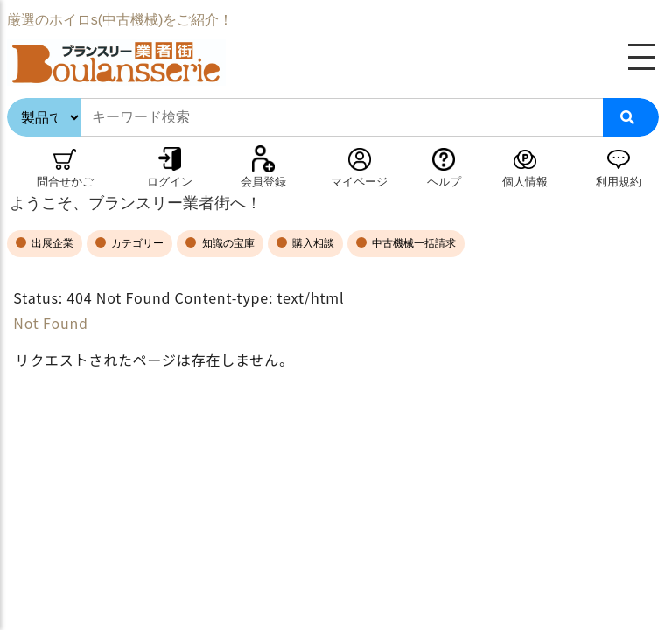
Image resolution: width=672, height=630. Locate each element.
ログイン (170, 182)
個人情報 (525, 182)
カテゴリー (136, 243)
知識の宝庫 (226, 243)
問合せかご (65, 182)
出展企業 (51, 243)
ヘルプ (444, 182)
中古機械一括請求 (413, 243)
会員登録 (263, 182)
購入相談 (312, 243)
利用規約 (619, 182)
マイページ (359, 182)
